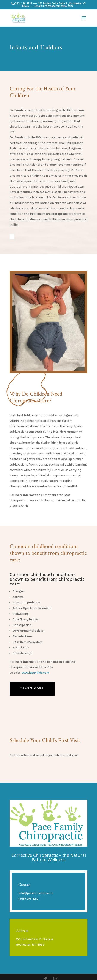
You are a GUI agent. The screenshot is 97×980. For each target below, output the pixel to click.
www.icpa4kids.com (35, 673)
